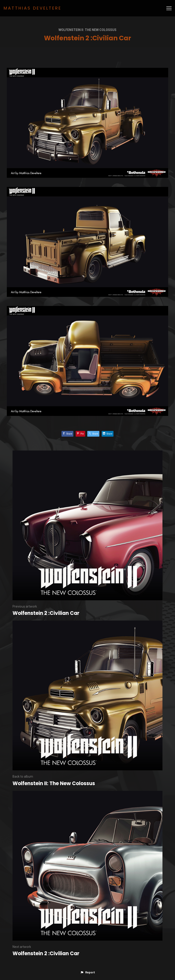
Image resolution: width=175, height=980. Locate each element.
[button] (87, 972)
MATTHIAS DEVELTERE (33, 8)
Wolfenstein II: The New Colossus (87, 30)
